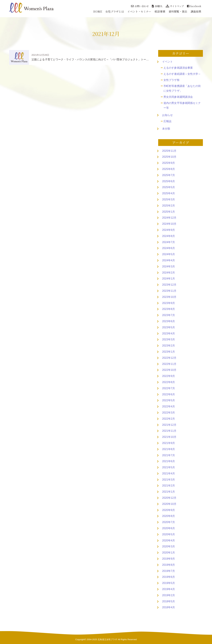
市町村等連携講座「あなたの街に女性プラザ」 (182, 88)
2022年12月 (169, 358)
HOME (98, 11)
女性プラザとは (115, 11)
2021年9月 (169, 443)
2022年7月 (169, 388)
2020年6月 (169, 528)
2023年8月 (169, 309)
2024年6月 (169, 248)
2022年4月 (169, 406)
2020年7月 (169, 522)
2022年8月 (169, 382)
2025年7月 (169, 175)
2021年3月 (169, 480)
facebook (194, 6)
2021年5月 (169, 467)
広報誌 (167, 121)
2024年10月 (169, 224)
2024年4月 (169, 260)
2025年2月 (169, 206)
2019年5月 (169, 583)
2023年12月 (169, 285)
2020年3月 (169, 546)
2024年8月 (169, 236)
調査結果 (196, 11)
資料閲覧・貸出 (178, 11)
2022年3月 (169, 413)
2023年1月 (169, 352)
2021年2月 (169, 486)
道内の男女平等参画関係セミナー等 (182, 105)
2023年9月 (169, 303)
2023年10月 (169, 297)
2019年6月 (169, 577)
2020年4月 (169, 540)
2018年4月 (169, 607)
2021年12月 (169, 425)
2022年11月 (169, 364)
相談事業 (160, 11)
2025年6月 (169, 181)
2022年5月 (169, 400)
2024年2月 (169, 273)
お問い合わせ (140, 6)
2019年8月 (169, 565)
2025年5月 (169, 187)
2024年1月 (169, 279)
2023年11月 (169, 291)
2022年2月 (169, 419)
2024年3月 (169, 266)
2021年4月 (169, 473)
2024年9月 (169, 230)
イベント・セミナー (139, 11)
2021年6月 (169, 461)
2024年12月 (169, 218)
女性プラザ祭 (172, 80)
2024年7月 (169, 242)
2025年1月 (169, 212)
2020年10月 (169, 504)
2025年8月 (169, 169)
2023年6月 (169, 321)
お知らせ (167, 115)
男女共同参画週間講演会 (178, 97)
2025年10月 (169, 157)
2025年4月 (169, 193)
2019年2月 (169, 595)
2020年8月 (169, 516)
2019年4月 (169, 589)
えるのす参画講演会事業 (178, 68)
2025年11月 (169, 151)
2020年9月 (169, 510)
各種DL (157, 6)
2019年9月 (169, 559)
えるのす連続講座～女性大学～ (182, 74)
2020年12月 (169, 498)
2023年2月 (169, 346)
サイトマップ (175, 6)
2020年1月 (169, 553)
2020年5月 (169, 534)
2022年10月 (169, 370)
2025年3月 (169, 199)
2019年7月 (169, 571)
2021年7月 (169, 455)
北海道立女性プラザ (107, 639)
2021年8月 (169, 449)
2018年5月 (169, 601)
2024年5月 (169, 254)
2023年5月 (169, 327)
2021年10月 (169, 437)
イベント (167, 62)
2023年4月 (169, 333)
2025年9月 (169, 163)
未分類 (166, 129)
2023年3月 (169, 339)
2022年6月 (169, 394)
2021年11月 (169, 431)
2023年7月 (169, 315)
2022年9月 (169, 376)
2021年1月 (169, 492)
